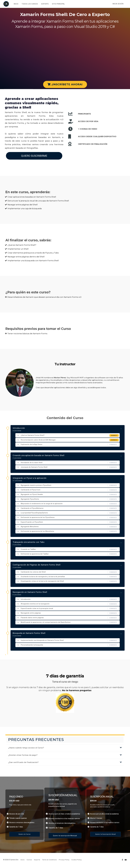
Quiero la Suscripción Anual (105, 834)
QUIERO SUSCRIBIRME (34, 156)
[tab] (65, 748)
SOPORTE (45, 4)
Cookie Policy (76, 860)
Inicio (23, 860)
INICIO (16, 4)
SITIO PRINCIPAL (58, 4)
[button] (65, 748)
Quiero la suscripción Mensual (65, 836)
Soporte (37, 860)
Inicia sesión (118, 4)
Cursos (29, 860)
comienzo (113, 445)
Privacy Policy (64, 860)
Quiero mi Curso (25, 834)
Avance (114, 435)
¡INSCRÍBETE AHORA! (65, 84)
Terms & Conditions (49, 860)
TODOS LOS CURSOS (30, 4)
